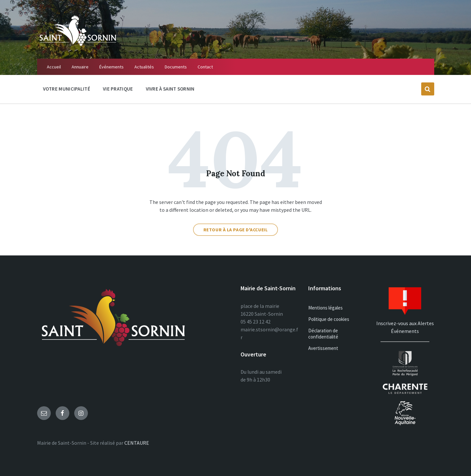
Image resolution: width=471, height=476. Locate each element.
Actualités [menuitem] (144, 67)
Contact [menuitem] (205, 67)
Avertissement (323, 348)
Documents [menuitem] (176, 67)
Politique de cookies (329, 319)
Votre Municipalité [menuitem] (67, 89)
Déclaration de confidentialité (323, 334)
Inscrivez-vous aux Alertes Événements (405, 323)
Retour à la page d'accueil (236, 230)
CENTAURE (137, 443)
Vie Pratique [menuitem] (118, 89)
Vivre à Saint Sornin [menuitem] (170, 89)
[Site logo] (78, 46)
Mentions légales (326, 308)
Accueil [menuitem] (54, 67)
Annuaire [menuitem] (80, 67)
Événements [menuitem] (111, 67)
